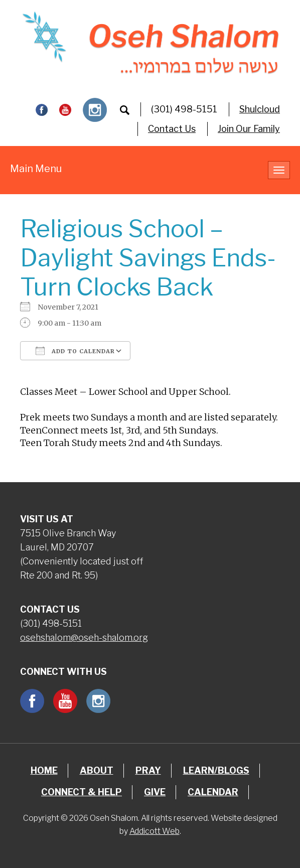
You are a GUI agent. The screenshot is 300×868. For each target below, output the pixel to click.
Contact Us (172, 129)
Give (155, 792)
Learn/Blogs (216, 770)
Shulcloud (260, 109)
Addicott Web (155, 831)
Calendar (213, 792)
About (97, 770)
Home (44, 770)
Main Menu (36, 169)
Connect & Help (82, 792)
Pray (148, 770)
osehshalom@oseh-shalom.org (84, 637)
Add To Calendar (75, 351)
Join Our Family (249, 129)
